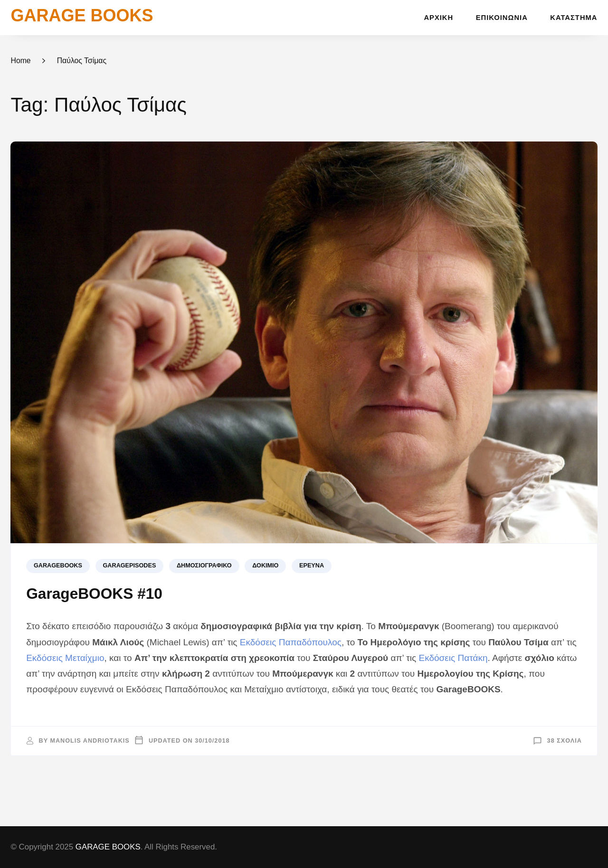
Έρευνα (312, 566)
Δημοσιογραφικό (204, 566)
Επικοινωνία (502, 18)
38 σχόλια (565, 741)
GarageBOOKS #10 (94, 594)
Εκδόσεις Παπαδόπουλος (291, 642)
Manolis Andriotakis (90, 741)
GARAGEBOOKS (58, 566)
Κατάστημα (574, 18)
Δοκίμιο (265, 566)
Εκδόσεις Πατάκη (453, 658)
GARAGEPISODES (130, 566)
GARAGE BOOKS (82, 15)
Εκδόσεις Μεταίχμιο (65, 658)
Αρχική (438, 18)
